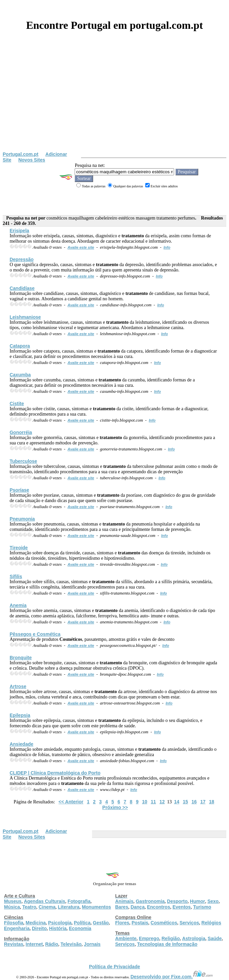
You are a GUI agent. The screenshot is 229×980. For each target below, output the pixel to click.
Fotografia (79, 901)
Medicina (36, 923)
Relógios (211, 923)
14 (177, 802)
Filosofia (14, 923)
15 (185, 802)
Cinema (47, 907)
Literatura (69, 907)
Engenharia (17, 928)
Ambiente (126, 938)
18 (212, 802)
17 (203, 802)
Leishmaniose (25, 317)
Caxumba (20, 375)
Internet (34, 944)
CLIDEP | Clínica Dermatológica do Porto (55, 773)
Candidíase (22, 288)
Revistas (14, 944)
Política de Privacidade (115, 967)
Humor (197, 901)
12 (162, 802)
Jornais (92, 944)
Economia (80, 928)
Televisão (71, 944)
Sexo (213, 901)
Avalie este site (81, 247)
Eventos (181, 907)
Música (12, 907)
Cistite (17, 404)
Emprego (149, 938)
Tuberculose (23, 461)
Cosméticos (164, 923)
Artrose (18, 686)
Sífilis (16, 576)
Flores (122, 923)
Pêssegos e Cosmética (35, 634)
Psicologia (60, 923)
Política (82, 923)
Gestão (101, 923)
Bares (122, 907)
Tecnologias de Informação (167, 944)
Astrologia (194, 938)
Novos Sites (32, 160)
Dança (138, 907)
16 (194, 802)
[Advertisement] (115, 101)
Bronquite (21, 658)
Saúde (215, 938)
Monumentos (96, 907)
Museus (13, 901)
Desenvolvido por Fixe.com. (172, 977)
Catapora (20, 346)
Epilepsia (20, 715)
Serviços (189, 923)
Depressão (22, 259)
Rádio (52, 944)
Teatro (29, 907)
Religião (170, 938)
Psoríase (19, 490)
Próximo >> (115, 807)
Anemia (18, 605)
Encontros (159, 907)
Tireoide (19, 548)
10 (145, 802)
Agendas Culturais (45, 901)
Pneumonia (22, 519)
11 (153, 802)
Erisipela (19, 231)
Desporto (177, 901)
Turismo (202, 907)
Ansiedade (22, 744)
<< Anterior (71, 802)
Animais (124, 901)
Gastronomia (150, 901)
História (58, 928)
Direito (39, 928)
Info (167, 247)
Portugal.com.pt (21, 154)
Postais (140, 923)
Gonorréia (21, 432)
